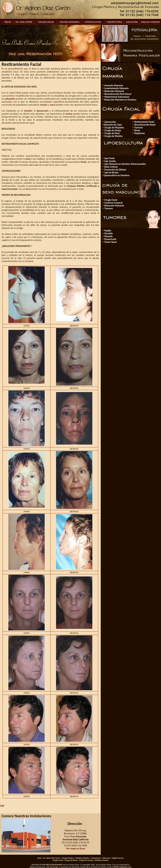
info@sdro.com (125, 867)
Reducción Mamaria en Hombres (120, 100)
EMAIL (116, 867)
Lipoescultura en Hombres (117, 175)
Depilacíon (139, 133)
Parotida (108, 233)
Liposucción (110, 122)
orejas (44, 105)
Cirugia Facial (58, 860)
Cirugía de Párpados (114, 128)
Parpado (108, 236)
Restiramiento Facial (144, 122)
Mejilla (108, 231)
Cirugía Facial (111, 200)
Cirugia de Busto (71, 860)
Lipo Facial (109, 158)
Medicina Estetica (82, 858)
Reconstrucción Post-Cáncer (118, 94)
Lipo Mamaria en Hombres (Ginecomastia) (125, 164)
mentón (28, 111)
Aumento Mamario (114, 85)
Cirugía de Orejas (112, 130)
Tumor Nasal (110, 242)
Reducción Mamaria (114, 91)
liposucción (43, 111)
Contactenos (96, 858)
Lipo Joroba (110, 161)
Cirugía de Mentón (113, 136)
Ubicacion (106, 858)
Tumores (139, 128)
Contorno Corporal (113, 203)
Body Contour (111, 167)
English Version (118, 858)
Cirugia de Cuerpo (86, 860)
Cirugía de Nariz (112, 133)
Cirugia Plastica (68, 858)
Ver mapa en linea (76, 848)
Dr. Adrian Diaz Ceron (52, 858)
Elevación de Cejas (113, 125)
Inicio (39, 858)
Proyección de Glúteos (115, 170)
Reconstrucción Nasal (145, 125)
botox (69, 114)
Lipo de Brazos (111, 173)
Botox (137, 130)
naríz (52, 105)
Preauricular (110, 239)
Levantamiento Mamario (116, 88)
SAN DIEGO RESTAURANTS (52, 865)
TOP (2, 806)
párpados (10, 99)
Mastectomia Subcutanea (117, 97)
